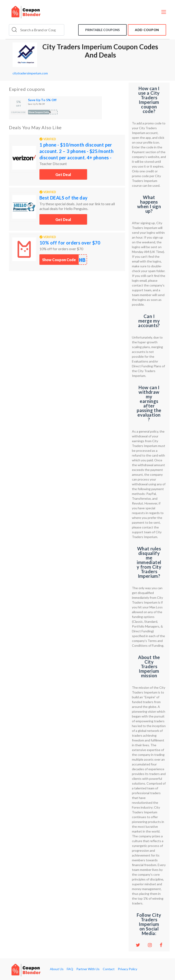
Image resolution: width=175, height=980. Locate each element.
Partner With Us (88, 969)
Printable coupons (102, 30)
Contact (109, 969)
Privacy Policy (127, 969)
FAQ (70, 969)
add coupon (147, 30)
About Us (57, 969)
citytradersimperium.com (30, 73)
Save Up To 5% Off (42, 100)
